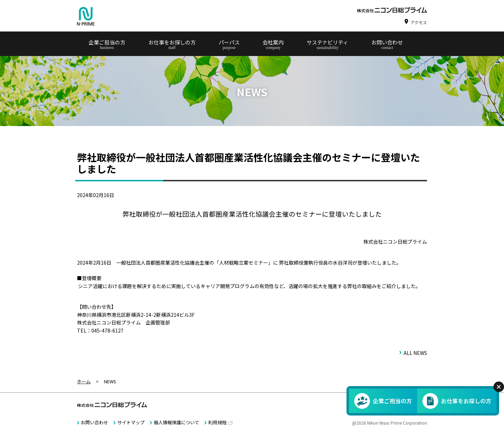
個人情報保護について (176, 422)
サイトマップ (131, 422)
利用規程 (217, 422)
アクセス (419, 22)
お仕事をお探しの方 (172, 42)
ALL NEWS (415, 353)
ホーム (84, 381)
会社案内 (273, 42)
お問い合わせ (387, 42)
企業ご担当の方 (107, 42)
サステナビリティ (327, 42)
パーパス (229, 42)
